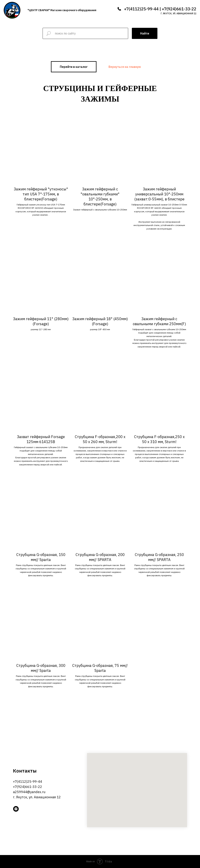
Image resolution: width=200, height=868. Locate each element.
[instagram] (16, 809)
